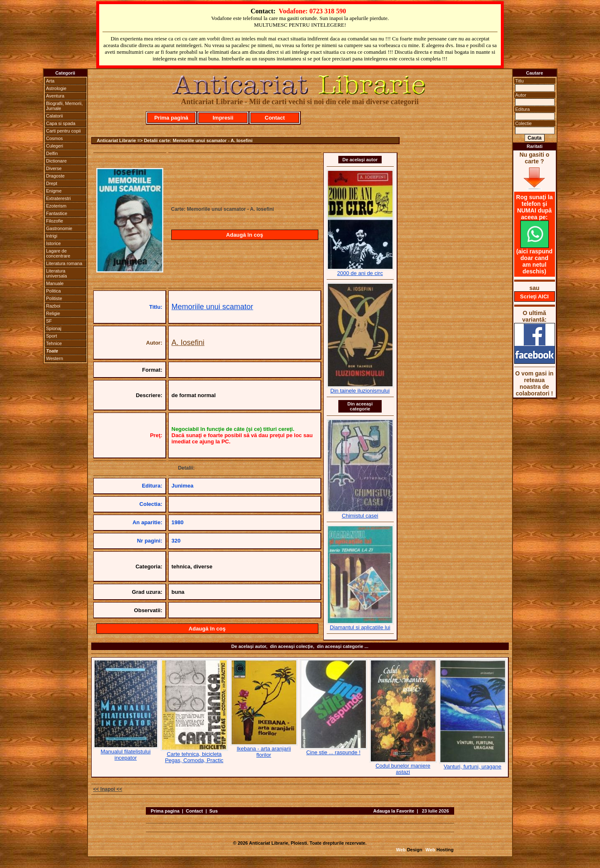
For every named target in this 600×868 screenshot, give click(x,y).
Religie (53, 313)
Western (55, 358)
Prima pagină (171, 118)
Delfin (52, 153)
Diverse (54, 168)
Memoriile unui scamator (212, 307)
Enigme (54, 191)
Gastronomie (59, 228)
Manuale (55, 283)
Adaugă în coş (245, 235)
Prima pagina (165, 811)
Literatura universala (57, 273)
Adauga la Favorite (394, 811)
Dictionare (57, 161)
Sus (213, 811)
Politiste (54, 298)
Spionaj (54, 328)
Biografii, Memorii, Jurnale (65, 106)
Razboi (53, 306)
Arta (50, 81)
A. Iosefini (188, 343)
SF (49, 321)
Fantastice (57, 213)
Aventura (55, 96)
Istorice (54, 243)
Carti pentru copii (64, 131)
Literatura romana (64, 263)
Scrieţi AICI (534, 296)
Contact (275, 118)
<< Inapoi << (108, 789)
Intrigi (52, 236)
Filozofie (55, 221)
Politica (54, 291)
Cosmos (55, 138)
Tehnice (54, 343)
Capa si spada (61, 123)
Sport (52, 336)
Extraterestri (59, 198)
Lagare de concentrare (58, 253)
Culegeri (55, 146)
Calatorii (55, 116)
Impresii (223, 118)
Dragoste (56, 176)
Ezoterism (56, 206)
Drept (52, 183)
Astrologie (56, 88)
